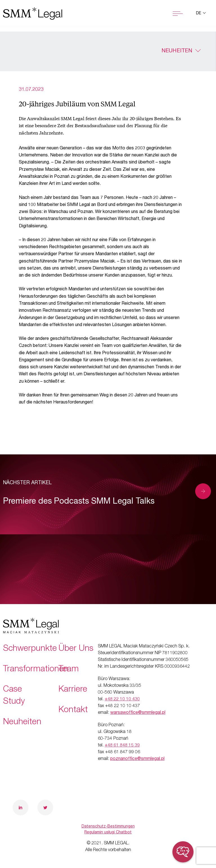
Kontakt (73, 710)
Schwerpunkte (30, 649)
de (199, 14)
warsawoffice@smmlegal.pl (138, 713)
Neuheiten (177, 51)
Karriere (73, 690)
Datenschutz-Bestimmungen (108, 827)
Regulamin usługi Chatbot (108, 833)
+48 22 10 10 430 (122, 699)
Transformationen (36, 670)
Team (69, 670)
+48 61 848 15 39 (122, 746)
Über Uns (76, 649)
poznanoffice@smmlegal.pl (137, 759)
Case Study (14, 696)
